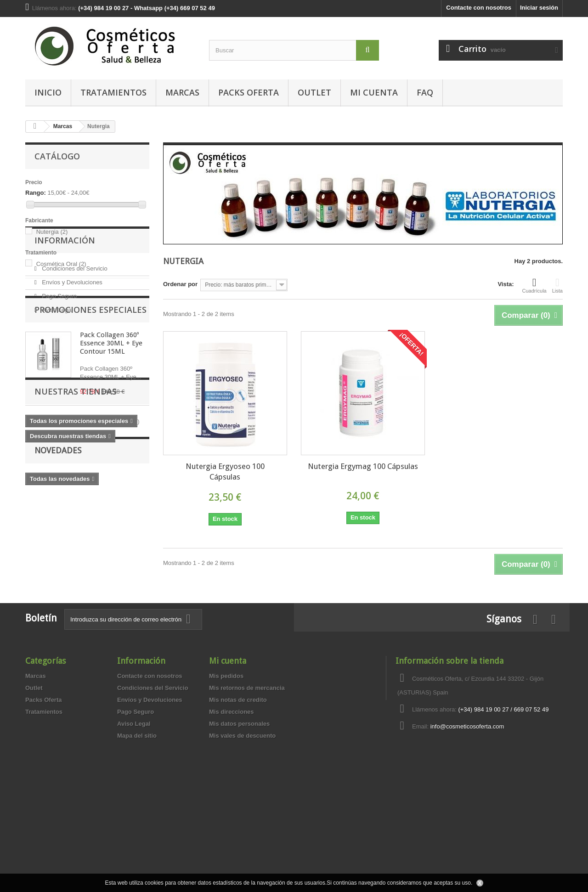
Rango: (36, 193)
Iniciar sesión (539, 8)
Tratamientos (113, 92)
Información (65, 306)
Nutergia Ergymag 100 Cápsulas (363, 466)
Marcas (182, 92)
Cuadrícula (534, 285)
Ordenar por (180, 284)
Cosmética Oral (61, 264)
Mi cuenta (228, 759)
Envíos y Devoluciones (71, 344)
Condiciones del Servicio (74, 330)
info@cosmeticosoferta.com (467, 825)
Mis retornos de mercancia (247, 786)
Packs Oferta (249, 92)
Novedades (58, 630)
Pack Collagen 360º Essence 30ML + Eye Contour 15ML (111, 440)
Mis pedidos (226, 774)
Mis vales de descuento (242, 834)
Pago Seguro (59, 358)
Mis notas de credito (238, 798)
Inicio (48, 92)
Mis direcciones (232, 810)
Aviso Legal (57, 372)
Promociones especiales (90, 406)
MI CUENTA (374, 92)
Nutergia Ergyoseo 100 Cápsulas (225, 471)
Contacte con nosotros (479, 8)
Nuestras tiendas (76, 552)
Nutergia (52, 232)
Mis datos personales (239, 822)
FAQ (425, 92)
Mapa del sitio (137, 834)
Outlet (314, 92)
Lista (557, 285)
